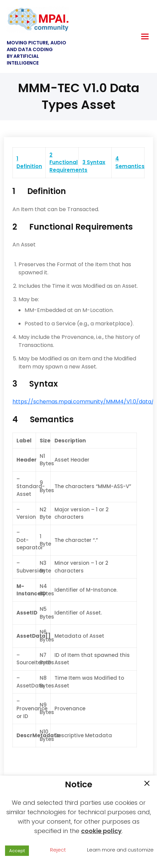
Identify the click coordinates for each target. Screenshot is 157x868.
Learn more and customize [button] (120, 850)
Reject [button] (58, 850)
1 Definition (29, 162)
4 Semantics (130, 162)
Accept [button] (17, 851)
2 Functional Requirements (68, 162)
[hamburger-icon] (145, 36)
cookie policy (101, 831)
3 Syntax (94, 162)
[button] (147, 784)
